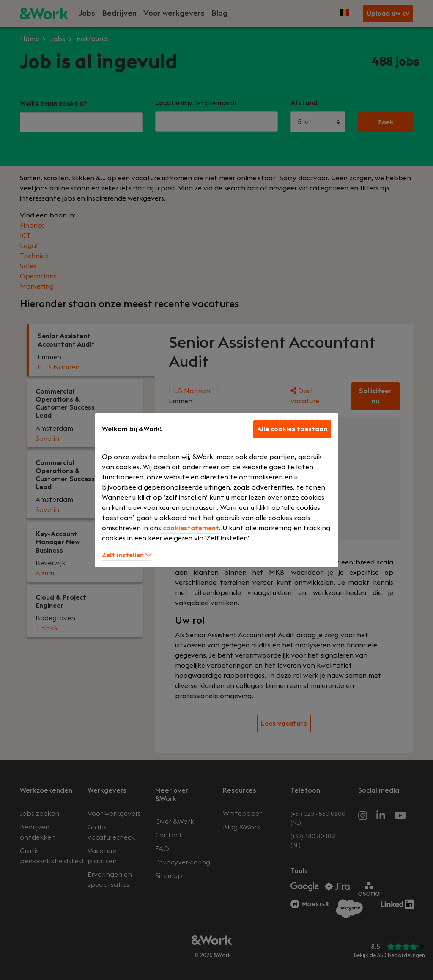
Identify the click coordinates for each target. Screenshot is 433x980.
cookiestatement (191, 528)
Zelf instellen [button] (127, 555)
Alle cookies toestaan (292, 429)
